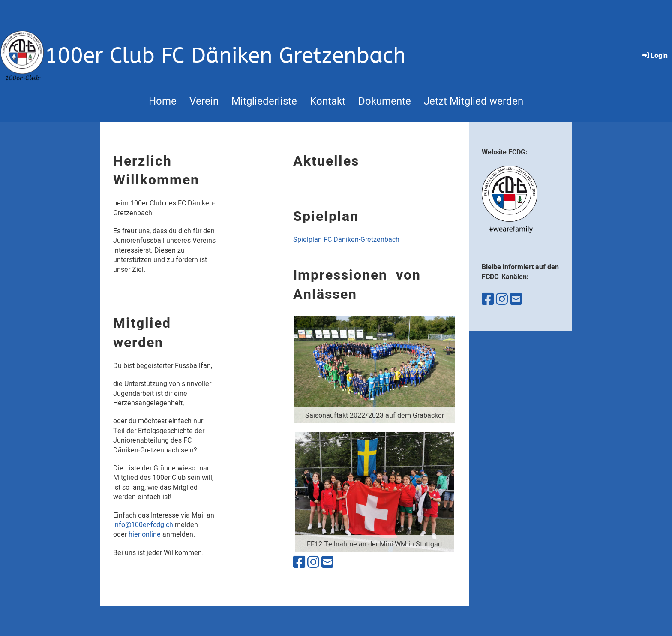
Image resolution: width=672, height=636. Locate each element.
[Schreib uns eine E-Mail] (327, 562)
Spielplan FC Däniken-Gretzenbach (346, 240)
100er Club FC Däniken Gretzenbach (225, 56)
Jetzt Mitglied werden (474, 101)
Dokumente (385, 101)
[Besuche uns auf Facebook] (299, 562)
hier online (145, 534)
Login (654, 56)
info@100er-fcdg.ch (143, 525)
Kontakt (328, 101)
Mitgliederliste (264, 101)
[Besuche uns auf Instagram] (313, 562)
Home (163, 101)
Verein (204, 101)
